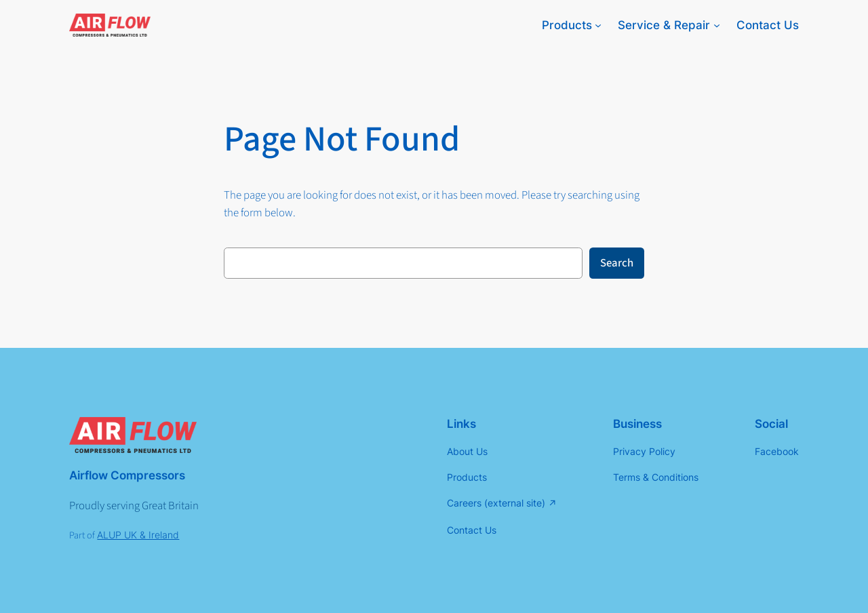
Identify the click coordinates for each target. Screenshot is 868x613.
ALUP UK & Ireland (138, 535)
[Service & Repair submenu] (717, 25)
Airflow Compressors (127, 475)
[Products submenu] (598, 25)
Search (617, 263)
